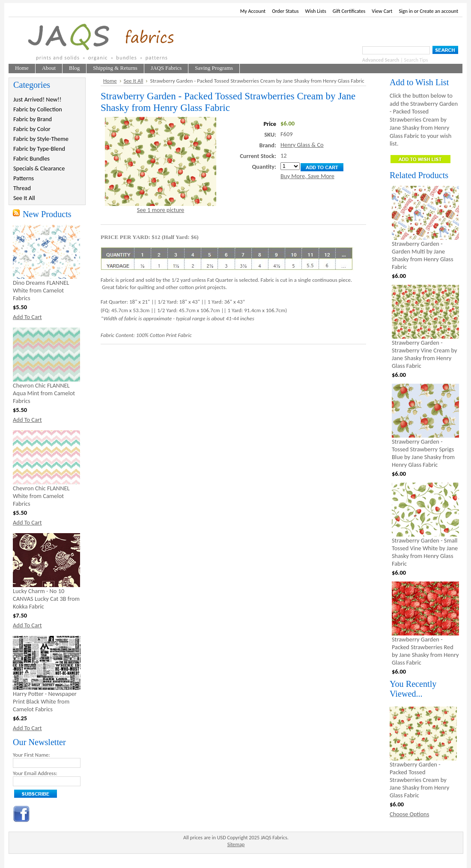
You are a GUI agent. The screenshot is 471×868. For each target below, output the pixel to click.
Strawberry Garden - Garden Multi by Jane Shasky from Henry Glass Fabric (423, 255)
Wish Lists (316, 11)
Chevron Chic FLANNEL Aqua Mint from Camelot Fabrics (44, 393)
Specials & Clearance (39, 168)
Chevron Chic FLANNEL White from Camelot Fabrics (41, 496)
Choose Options (409, 814)
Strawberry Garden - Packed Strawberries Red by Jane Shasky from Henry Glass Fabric (425, 651)
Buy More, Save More (307, 176)
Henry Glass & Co (302, 145)
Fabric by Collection (38, 109)
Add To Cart (27, 317)
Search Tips (416, 60)
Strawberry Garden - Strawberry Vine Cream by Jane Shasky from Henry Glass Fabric (425, 354)
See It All (24, 198)
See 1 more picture (161, 210)
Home (110, 81)
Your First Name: (31, 755)
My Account (253, 11)
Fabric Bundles (31, 158)
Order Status (285, 11)
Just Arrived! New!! (37, 99)
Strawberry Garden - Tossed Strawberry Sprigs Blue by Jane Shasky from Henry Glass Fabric (423, 453)
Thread (22, 188)
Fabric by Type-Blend (39, 149)
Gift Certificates (349, 11)
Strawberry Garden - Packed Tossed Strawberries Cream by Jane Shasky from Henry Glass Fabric (419, 780)
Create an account (439, 11)
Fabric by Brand (33, 119)
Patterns (24, 178)
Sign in (406, 11)
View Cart (382, 11)
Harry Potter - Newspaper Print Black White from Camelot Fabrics (45, 701)
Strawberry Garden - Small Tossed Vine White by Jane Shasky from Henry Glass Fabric (425, 552)
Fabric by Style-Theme (41, 139)
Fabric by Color (32, 129)
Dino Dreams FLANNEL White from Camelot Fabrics (41, 290)
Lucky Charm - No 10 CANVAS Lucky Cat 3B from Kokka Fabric (46, 599)
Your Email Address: (35, 773)
